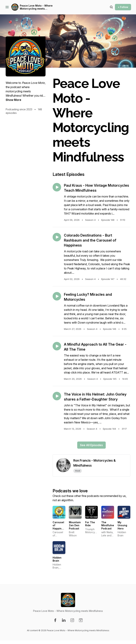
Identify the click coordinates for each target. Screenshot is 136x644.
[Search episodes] (111, 7)
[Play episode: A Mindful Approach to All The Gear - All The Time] (57, 346)
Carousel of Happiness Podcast (59, 527)
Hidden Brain (57, 559)
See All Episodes (91, 445)
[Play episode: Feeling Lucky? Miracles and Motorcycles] (57, 296)
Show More (13, 100)
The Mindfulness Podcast (109, 525)
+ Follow (123, 7)
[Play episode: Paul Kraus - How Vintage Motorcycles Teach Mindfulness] (57, 187)
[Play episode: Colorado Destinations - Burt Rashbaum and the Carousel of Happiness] (57, 237)
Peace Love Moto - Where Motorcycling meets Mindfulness (36, 7)
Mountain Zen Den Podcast (75, 525)
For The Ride (90, 524)
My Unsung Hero (122, 525)
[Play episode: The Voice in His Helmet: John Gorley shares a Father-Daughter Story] (57, 396)
